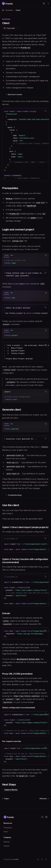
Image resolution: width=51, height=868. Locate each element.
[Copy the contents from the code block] (46, 111)
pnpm (33, 218)
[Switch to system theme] (38, 859)
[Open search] (44, 4)
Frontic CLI (26, 48)
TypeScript (31, 206)
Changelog (8, 828)
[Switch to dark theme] (46, 859)
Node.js (9, 199)
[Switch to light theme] (42, 859)
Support (7, 846)
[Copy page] (9, 28)
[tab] (7, 255)
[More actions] (48, 4)
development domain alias (28, 659)
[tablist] (23, 255)
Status (6, 832)
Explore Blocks (11, 790)
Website (7, 842)
